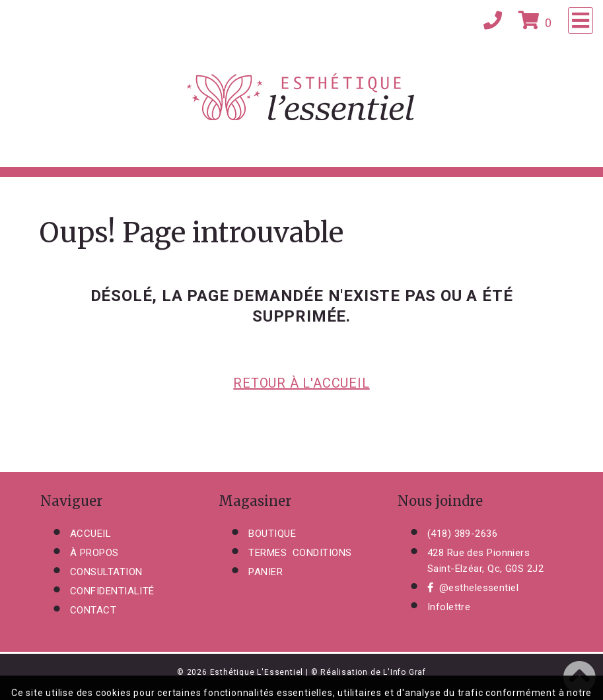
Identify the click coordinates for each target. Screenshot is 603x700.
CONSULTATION (106, 572)
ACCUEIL (90, 534)
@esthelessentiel (473, 588)
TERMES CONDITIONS (300, 553)
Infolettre (449, 607)
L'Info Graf (405, 672)
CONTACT (93, 610)
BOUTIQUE (272, 534)
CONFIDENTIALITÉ (112, 591)
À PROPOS (94, 553)
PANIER (266, 572)
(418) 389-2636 (462, 534)
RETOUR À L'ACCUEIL (301, 383)
